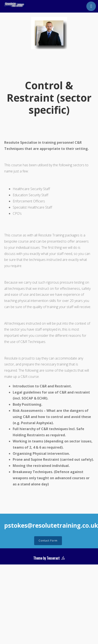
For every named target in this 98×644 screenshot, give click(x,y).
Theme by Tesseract (46, 558)
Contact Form (48, 541)
